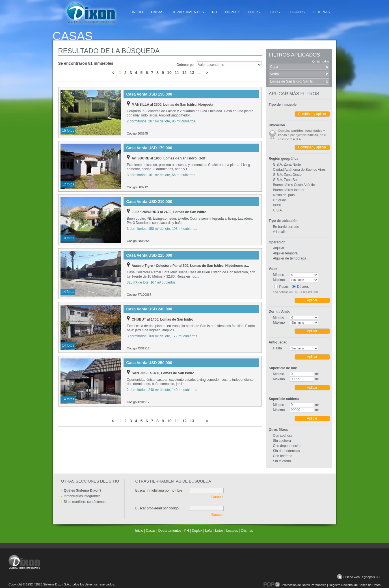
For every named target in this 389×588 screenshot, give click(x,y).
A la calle (280, 232)
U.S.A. (278, 210)
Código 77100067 (139, 295)
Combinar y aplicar (312, 114)
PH (215, 12)
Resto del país (284, 195)
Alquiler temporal (286, 253)
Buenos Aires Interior (289, 190)
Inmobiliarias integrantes (82, 496)
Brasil (277, 205)
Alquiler (279, 248)
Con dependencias (287, 446)
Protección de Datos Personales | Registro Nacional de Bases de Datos (322, 585)
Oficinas (321, 12)
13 (192, 73)
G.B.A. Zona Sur (286, 180)
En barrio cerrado (286, 227)
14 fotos (68, 292)
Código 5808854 (138, 241)
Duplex (232, 12)
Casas (157, 12)
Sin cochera (282, 441)
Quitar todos (321, 61)
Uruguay (279, 200)
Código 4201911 (138, 348)
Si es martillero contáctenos (85, 502)
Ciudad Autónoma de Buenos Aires (299, 170)
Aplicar (312, 300)
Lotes (274, 12)
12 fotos (68, 184)
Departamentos (188, 12)
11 (177, 73)
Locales (296, 12)
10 (169, 73)
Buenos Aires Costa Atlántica (295, 185)
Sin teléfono (282, 461)
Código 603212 (138, 187)
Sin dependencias (287, 451)
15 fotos (68, 131)
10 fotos (68, 238)
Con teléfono (283, 456)
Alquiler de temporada (290, 258)
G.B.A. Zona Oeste (287, 175)
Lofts (254, 12)
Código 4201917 (138, 402)
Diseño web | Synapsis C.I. (359, 577)
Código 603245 (138, 133)
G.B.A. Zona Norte (287, 165)
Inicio (137, 12)
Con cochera (283, 436)
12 (184, 73)
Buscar (217, 497)
